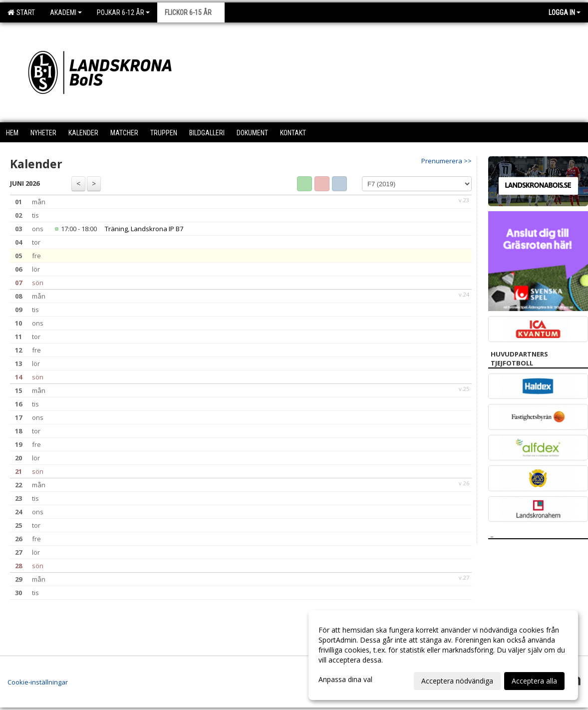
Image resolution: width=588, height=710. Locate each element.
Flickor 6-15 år (191, 12)
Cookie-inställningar (38, 682)
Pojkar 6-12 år (123, 12)
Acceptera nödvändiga (457, 681)
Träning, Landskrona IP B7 (144, 229)
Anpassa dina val (345, 680)
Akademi (66, 12)
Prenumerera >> (446, 161)
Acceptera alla (534, 681)
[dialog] (443, 655)
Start (21, 12)
